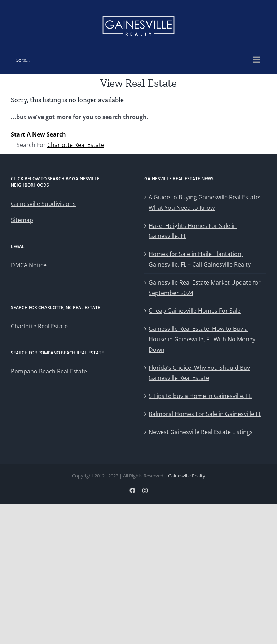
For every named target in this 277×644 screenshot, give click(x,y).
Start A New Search (38, 134)
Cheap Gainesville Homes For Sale (195, 311)
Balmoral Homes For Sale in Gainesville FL (205, 414)
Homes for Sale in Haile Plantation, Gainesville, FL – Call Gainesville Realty (200, 259)
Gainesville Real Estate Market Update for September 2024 (205, 288)
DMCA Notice (29, 265)
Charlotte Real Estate (76, 145)
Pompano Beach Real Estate (49, 371)
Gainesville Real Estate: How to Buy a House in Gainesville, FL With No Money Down (202, 339)
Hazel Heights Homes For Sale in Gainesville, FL (193, 231)
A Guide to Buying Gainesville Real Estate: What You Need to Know (205, 202)
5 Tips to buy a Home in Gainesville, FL (200, 396)
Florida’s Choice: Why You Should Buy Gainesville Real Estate (199, 373)
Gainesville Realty (187, 476)
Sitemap (22, 220)
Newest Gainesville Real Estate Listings (201, 432)
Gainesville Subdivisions (43, 204)
